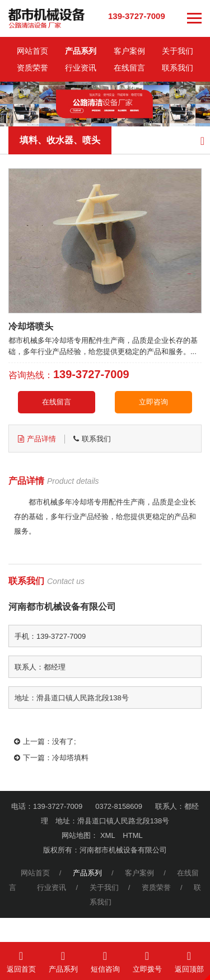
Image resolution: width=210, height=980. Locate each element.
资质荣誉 (32, 68)
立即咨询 (153, 402)
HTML (132, 835)
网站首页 (32, 51)
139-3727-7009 (137, 16)
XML (108, 835)
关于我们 (178, 51)
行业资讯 (81, 68)
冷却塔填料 (70, 758)
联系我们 (178, 68)
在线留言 (129, 68)
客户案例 (129, 51)
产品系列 (81, 51)
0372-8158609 (119, 806)
